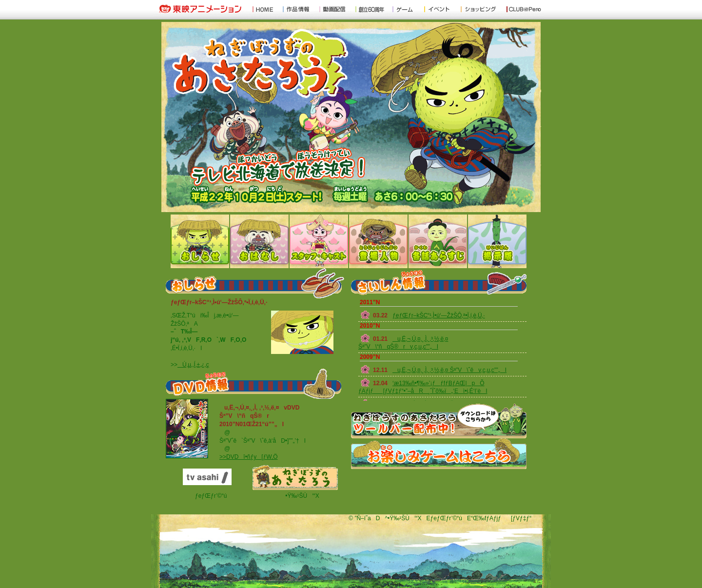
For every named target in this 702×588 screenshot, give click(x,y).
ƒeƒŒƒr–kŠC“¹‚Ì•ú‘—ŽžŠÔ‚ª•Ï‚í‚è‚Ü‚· (439, 315)
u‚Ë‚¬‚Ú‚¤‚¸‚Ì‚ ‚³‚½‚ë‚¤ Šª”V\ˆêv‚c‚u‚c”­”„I (449, 370)
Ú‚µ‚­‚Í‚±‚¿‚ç (193, 365)
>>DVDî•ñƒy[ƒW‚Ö (249, 457)
